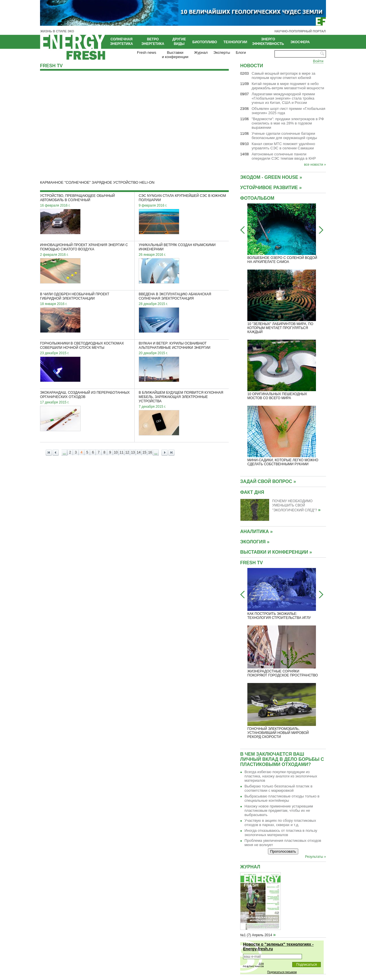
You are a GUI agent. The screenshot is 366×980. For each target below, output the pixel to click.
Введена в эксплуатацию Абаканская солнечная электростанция (175, 296)
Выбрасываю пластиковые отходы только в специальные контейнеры (282, 798)
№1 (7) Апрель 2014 (256, 935)
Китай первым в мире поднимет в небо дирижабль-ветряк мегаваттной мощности (288, 86)
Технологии (235, 42)
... (64, 453)
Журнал (201, 53)
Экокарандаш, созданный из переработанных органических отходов (85, 395)
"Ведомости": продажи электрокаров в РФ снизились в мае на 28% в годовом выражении (288, 123)
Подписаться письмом (282, 972)
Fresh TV (51, 66)
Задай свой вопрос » (268, 481)
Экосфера (300, 42)
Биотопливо (205, 42)
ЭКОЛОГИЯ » (255, 542)
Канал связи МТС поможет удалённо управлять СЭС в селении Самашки (283, 146)
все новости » (315, 165)
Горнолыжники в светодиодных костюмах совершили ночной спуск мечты (82, 346)
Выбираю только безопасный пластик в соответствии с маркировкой (279, 788)
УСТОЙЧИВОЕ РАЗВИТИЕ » (271, 188)
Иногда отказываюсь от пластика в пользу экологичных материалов (281, 833)
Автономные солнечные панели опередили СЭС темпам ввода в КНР (284, 156)
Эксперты (222, 53)
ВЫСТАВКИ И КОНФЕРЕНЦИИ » (276, 552)
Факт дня (252, 492)
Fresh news (147, 53)
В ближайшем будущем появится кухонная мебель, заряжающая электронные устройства (181, 397)
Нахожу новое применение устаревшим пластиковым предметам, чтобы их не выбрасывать (279, 810)
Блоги (241, 53)
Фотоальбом (257, 198)
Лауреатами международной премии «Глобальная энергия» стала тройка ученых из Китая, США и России (283, 98)
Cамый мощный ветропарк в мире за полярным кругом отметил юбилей (284, 76)
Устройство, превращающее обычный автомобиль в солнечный (77, 198)
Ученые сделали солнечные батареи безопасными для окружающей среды (284, 136)
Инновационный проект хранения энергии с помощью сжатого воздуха (84, 247)
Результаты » (316, 857)
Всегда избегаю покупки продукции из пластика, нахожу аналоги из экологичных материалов (281, 776)
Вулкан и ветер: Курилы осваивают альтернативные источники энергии (175, 346)
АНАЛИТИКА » (256, 531)
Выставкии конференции (175, 55)
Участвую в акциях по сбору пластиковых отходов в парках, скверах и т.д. (280, 823)
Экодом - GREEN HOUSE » (271, 177)
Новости (252, 66)
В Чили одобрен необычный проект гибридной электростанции (75, 296)
